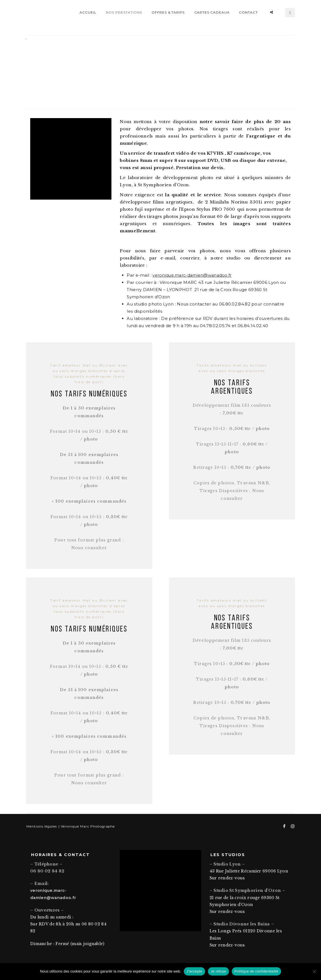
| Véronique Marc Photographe (86, 823)
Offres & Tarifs (168, 12)
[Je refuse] (314, 971)
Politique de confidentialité (256, 971)
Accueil (88, 12)
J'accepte (194, 971)
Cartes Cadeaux (212, 12)
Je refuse (218, 971)
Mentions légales (41, 823)
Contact (248, 12)
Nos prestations (124, 12)
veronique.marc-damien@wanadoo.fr (193, 272)
